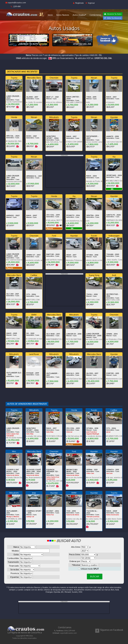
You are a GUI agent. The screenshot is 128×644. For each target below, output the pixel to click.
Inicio (50, 15)
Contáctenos (95, 15)
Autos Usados (79, 15)
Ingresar (90, 3)
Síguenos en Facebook (112, 630)
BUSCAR (95, 576)
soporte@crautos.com (16, 3)
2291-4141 (16, 6)
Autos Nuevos (63, 15)
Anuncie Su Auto (113, 14)
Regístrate (78, 3)
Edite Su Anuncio (113, 18)
